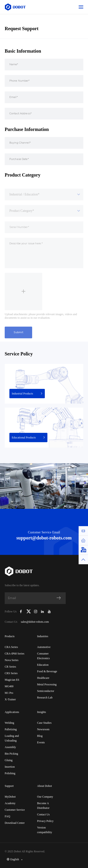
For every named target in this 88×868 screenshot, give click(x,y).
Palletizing (11, 729)
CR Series (10, 667)
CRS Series (11, 673)
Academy (10, 803)
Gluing (9, 760)
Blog (40, 736)
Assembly (10, 747)
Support (9, 786)
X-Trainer (10, 699)
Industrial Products (27, 394)
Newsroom (43, 729)
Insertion (10, 767)
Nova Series (11, 660)
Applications (12, 712)
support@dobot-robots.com (44, 538)
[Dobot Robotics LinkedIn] (43, 611)
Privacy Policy (45, 821)
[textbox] (44, 206)
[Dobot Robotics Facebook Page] (21, 611)
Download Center (15, 823)
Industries (43, 636)
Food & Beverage (47, 671)
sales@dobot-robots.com (35, 622)
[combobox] (44, 206)
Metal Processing (47, 684)
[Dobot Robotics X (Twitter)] (29, 611)
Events (41, 742)
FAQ (7, 816)
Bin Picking (11, 754)
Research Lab (45, 698)
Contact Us (43, 814)
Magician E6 (12, 680)
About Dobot (44, 786)
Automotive (44, 647)
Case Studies (44, 723)
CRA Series (11, 647)
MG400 (9, 686)
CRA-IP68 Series (15, 654)
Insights (42, 712)
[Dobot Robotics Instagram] (36, 611)
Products (10, 636)
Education (43, 665)
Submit (18, 344)
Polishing (10, 773)
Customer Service (15, 810)
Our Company (45, 797)
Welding (9, 723)
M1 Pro (9, 693)
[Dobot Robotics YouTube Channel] (49, 611)
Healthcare (43, 678)
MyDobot (10, 797)
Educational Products (29, 438)
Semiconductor (46, 691)
